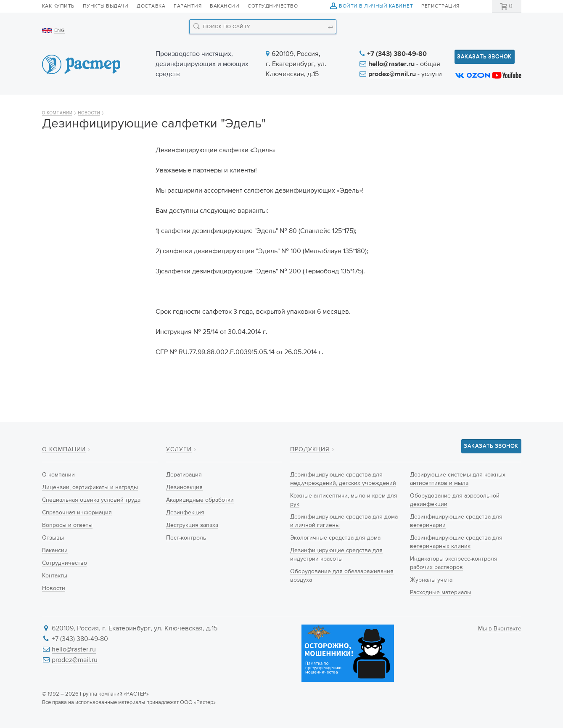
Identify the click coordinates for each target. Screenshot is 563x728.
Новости (345, 106)
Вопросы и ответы (75, 255)
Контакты (495, 106)
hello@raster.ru (391, 64)
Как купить (58, 6)
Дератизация (184, 475)
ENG (59, 31)
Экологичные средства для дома (335, 538)
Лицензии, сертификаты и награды (87, 196)
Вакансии (225, 6)
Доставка (151, 6)
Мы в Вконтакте (500, 629)
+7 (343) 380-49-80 (397, 54)
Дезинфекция (185, 513)
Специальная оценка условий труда (94, 220)
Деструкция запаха (192, 525)
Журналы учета (431, 580)
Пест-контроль (186, 538)
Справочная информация (87, 240)
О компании (73, 106)
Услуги (283, 106)
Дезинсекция (184, 487)
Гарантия (188, 6)
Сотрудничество (273, 6)
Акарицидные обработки (200, 500)
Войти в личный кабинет (376, 7)
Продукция (150, 106)
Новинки (220, 106)
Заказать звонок (484, 57)
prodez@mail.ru (392, 74)
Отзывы (59, 270)
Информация (419, 106)
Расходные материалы (441, 593)
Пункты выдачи (106, 6)
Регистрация (440, 6)
